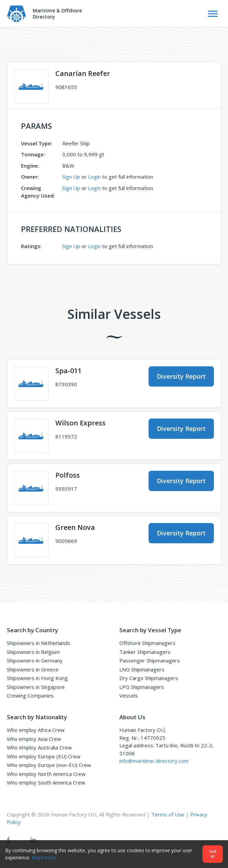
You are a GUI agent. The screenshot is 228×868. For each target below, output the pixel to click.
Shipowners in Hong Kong (37, 678)
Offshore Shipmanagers (147, 643)
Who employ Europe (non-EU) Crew (49, 765)
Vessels (129, 695)
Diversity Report (181, 376)
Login (94, 177)
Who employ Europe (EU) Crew (44, 756)
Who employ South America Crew (46, 782)
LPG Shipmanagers (142, 687)
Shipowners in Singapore (36, 687)
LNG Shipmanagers (142, 669)
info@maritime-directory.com (154, 761)
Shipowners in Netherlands (39, 643)
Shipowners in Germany (35, 660)
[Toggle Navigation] (213, 14)
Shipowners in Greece (33, 669)
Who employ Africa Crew (36, 730)
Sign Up (71, 177)
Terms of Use (168, 814)
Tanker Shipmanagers (145, 652)
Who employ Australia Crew (39, 747)
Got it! (213, 854)
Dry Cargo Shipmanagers (149, 678)
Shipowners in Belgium (33, 652)
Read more (44, 858)
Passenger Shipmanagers (150, 660)
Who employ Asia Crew (34, 739)
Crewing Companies (30, 695)
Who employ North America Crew (46, 774)
